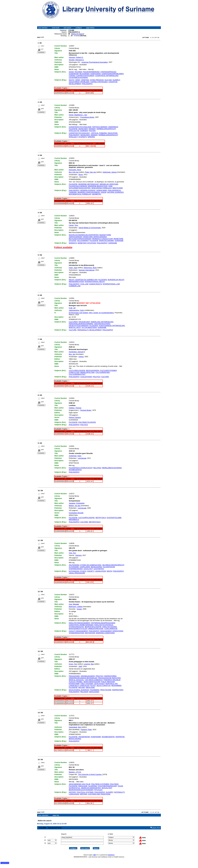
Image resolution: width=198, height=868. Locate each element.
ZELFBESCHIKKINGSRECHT (113, 565)
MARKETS (73, 243)
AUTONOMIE (74, 567)
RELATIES (97, 468)
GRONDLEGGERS (88, 676)
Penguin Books (86, 410)
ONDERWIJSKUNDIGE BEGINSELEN (83, 678)
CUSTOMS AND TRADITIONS (99, 794)
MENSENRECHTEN (76, 282)
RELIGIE (82, 687)
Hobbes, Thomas (75, 408)
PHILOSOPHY (87, 84)
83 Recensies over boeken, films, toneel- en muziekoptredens (91, 313)
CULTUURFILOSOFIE (77, 370)
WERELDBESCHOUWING (112, 468)
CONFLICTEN (74, 372)
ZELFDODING (74, 565)
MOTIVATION (90, 633)
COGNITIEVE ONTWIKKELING (107, 76)
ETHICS (83, 571)
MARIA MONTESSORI (92, 682)
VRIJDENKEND (84, 737)
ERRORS (91, 137)
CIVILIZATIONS (86, 377)
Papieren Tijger (86, 730)
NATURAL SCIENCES (115, 192)
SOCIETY (91, 571)
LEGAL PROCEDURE (77, 573)
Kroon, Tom (73, 664)
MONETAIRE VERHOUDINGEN (95, 237)
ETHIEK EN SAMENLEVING (91, 565)
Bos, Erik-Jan (74, 172)
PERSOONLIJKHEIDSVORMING (81, 324)
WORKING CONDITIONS (105, 633)
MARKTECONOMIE (106, 241)
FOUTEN (92, 131)
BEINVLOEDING (75, 739)
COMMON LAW (75, 286)
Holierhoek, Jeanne (110, 172)
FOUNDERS (95, 690)
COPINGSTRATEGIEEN (85, 76)
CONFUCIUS (84, 686)
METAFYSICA (101, 518)
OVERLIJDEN (85, 567)
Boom (81, 175)
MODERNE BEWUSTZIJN (98, 186)
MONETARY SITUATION (87, 243)
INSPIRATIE (120, 737)
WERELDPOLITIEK (87, 372)
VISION (103, 192)
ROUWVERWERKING (91, 72)
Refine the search (78, 34)
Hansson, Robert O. (76, 57)
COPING (72, 76)
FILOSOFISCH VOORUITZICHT (81, 468)
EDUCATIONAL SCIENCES (79, 690)
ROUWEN (78, 72)
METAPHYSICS (95, 522)
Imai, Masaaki (74, 604)
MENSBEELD (74, 520)
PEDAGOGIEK (74, 676)
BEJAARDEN (84, 74)
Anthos (81, 357)
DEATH (72, 80)
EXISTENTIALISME (114, 518)
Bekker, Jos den (75, 506)
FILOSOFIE (73, 129)
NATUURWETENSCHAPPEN (80, 188)
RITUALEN (98, 790)
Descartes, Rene (75, 170)
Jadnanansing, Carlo (76, 310)
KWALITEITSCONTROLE (104, 625)
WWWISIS (111, 853)
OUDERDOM (74, 74)
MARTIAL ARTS (75, 327)
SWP (80, 666)
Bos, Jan (72, 354)
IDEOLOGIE (90, 687)
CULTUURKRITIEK (103, 372)
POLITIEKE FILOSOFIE (87, 422)
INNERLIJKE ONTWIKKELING (102, 322)
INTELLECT (73, 137)
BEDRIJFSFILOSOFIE (93, 627)
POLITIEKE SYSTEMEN (100, 784)
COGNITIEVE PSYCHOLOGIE (80, 127)
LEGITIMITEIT (99, 569)
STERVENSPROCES (108, 72)
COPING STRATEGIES (99, 82)
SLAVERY (110, 792)
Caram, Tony (73, 225)
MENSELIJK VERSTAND (109, 184)
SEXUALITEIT (107, 788)
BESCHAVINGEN (92, 370)
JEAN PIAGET (99, 684)
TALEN (120, 786)
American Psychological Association (95, 62)
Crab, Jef (72, 308)
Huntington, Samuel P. (77, 352)
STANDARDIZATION (76, 633)
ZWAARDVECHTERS (102, 324)
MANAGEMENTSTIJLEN (78, 629)
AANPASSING (95, 74)
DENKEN (92, 129)
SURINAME (119, 241)
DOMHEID (84, 131)
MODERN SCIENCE (88, 190)
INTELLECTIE (74, 131)
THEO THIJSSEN (87, 684)
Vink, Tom (72, 553)
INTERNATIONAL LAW (111, 284)
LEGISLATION (101, 571)
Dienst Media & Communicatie (90, 228)
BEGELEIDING (96, 567)
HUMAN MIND (102, 190)
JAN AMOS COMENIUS (94, 680)
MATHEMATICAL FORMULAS (80, 194)
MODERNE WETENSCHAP (89, 184)
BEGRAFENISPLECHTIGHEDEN (81, 790)
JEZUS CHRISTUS (103, 686)
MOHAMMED (116, 686)
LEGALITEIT (88, 569)
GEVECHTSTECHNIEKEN (79, 326)
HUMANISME (96, 737)
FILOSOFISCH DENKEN (78, 186)
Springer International (86, 270)
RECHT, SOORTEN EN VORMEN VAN (83, 280)
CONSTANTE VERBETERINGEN (81, 625)
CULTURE (73, 330)
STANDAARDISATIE (76, 627)
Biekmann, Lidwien (76, 607)
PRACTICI (100, 676)
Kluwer (79, 609)
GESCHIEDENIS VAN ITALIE (80, 784)
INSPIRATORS (118, 690)
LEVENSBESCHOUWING (78, 77)
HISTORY (72, 792)
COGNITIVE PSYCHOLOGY (80, 133)
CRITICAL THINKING (99, 133)
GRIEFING (85, 80)
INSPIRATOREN (110, 676)
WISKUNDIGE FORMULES (102, 188)
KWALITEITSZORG (109, 627)
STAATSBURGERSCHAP (107, 786)
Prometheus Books (87, 117)
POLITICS (97, 377)
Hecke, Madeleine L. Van (78, 115)
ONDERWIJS (113, 127)
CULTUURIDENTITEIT (77, 374)
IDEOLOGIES (94, 692)
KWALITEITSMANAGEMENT (79, 623)
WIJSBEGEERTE (75, 470)
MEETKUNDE (118, 188)
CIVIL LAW (84, 284)
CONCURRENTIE (111, 629)
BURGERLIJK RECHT (116, 280)
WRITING (83, 794)
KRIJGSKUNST (84, 322)
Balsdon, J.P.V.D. (75, 772)
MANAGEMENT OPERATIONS (112, 631)
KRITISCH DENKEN (100, 127)
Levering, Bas (89, 664)
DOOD (71, 72)
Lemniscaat (82, 458)
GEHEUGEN (83, 129)
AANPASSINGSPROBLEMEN (113, 74)
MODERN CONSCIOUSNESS (89, 192)
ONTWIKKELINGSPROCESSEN (103, 623)
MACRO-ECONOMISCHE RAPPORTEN (84, 235)
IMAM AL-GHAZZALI (76, 680)
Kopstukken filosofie (76, 513)
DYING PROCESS (97, 80)
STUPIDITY (83, 137)
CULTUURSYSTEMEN (108, 370)
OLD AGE (108, 80)
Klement (79, 555)
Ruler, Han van (91, 172)
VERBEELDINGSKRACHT (106, 129)
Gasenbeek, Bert (75, 727)
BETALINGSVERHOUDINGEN (80, 239)
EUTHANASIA (74, 571)
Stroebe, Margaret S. (76, 60)
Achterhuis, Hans (75, 456)
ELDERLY (116, 80)
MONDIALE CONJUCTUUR (103, 239)
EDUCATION (113, 133)
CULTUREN (73, 322)
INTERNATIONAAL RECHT (95, 282)
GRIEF (78, 80)
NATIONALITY (119, 792)
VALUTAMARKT (83, 241)
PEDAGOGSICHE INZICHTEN (109, 678)
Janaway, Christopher (77, 503)
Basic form (157, 826)
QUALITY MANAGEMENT (78, 631)
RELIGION (84, 692)
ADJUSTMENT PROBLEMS (79, 82)
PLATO (93, 686)
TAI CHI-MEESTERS (89, 327)
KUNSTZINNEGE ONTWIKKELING (112, 326)
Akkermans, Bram (90, 268)
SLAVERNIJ (93, 786)
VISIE (110, 186)
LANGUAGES (74, 794)
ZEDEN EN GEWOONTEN (91, 788)
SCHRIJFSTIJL (74, 788)
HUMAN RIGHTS (95, 284)
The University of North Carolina (90, 774)
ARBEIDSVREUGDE (96, 629)
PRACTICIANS (106, 690)
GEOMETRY (97, 194)
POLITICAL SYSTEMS (85, 792)
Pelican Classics (75, 417)
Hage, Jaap (73, 268)
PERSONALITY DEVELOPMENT (89, 330)
